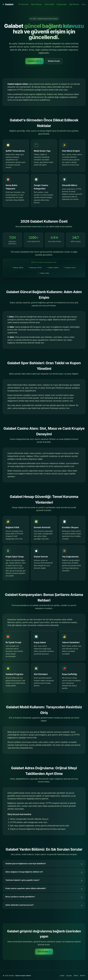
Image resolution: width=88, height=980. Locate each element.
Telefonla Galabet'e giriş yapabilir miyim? (22, 880)
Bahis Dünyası (36, 4)
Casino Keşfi (49, 4)
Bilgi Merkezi (74, 4)
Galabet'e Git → (34, 61)
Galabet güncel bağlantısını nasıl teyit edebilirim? (26, 864)
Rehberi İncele (54, 61)
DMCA (76, 976)
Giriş (84, 4)
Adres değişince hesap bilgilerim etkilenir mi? (24, 872)
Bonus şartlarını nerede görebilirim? (20, 897)
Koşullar (69, 976)
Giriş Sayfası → (44, 952)
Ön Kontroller (23, 4)
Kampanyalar (62, 4)
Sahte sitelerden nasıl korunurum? (19, 905)
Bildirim (83, 976)
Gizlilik (62, 976)
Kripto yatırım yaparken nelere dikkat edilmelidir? (26, 888)
